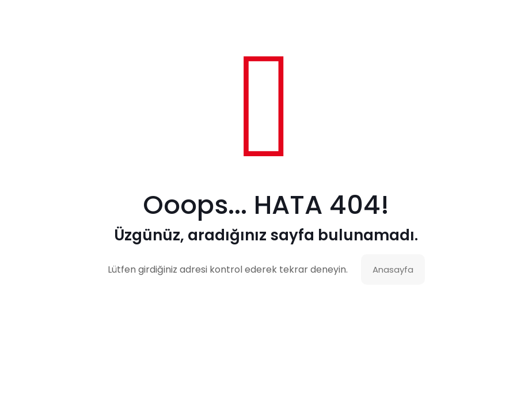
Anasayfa (393, 269)
